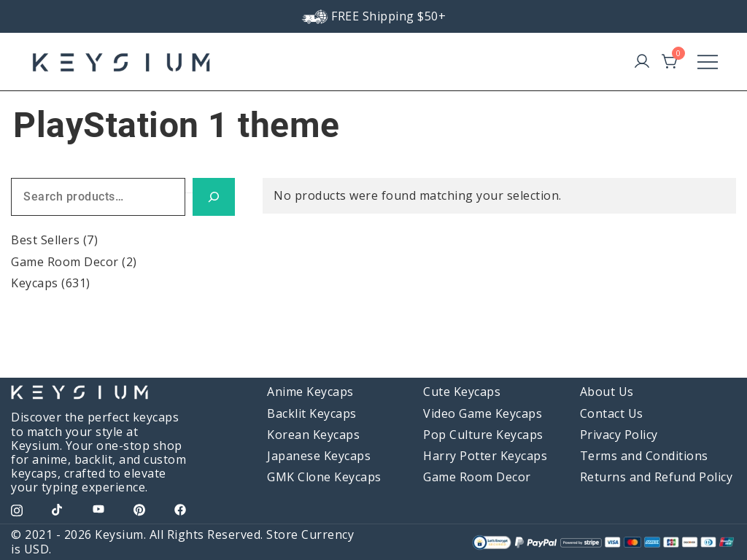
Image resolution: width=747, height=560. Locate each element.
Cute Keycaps (462, 392)
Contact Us (612, 413)
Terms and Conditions (644, 456)
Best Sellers (45, 240)
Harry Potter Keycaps (485, 456)
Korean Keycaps (313, 435)
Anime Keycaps (310, 392)
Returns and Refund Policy (657, 477)
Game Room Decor (65, 262)
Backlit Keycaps (312, 413)
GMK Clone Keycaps (324, 477)
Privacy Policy (619, 435)
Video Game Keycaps (483, 413)
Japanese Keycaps (319, 456)
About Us (607, 392)
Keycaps (35, 283)
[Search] (214, 197)
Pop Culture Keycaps (483, 435)
